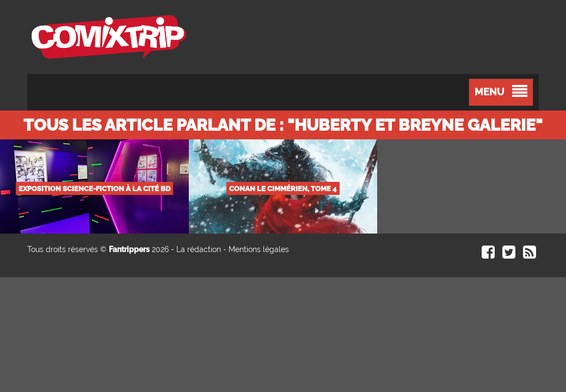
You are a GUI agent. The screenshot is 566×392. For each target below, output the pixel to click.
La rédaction (199, 249)
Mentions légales (259, 249)
